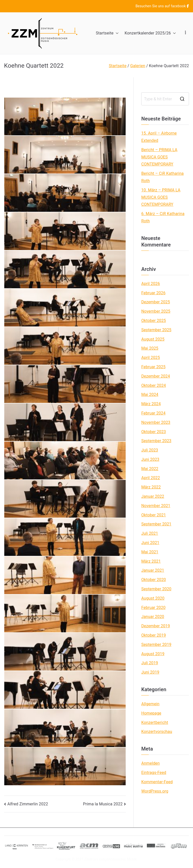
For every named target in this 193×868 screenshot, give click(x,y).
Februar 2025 (153, 367)
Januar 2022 (153, 496)
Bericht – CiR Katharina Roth (162, 177)
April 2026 (151, 284)
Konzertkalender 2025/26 (150, 33)
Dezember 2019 (156, 626)
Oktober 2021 (154, 515)
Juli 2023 (150, 450)
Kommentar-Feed (157, 782)
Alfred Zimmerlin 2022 (28, 804)
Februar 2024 (153, 413)
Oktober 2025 (154, 321)
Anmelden (150, 763)
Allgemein (150, 704)
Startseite (107, 33)
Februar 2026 (153, 293)
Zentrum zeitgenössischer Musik (111, 859)
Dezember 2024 (156, 376)
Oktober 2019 (154, 635)
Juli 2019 (150, 663)
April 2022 (151, 478)
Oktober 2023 (154, 432)
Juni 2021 (150, 543)
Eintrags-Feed (154, 773)
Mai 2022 (150, 469)
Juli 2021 (150, 533)
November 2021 (156, 506)
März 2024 (151, 404)
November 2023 (156, 422)
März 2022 (151, 487)
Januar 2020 (153, 617)
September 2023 (156, 441)
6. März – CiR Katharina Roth (163, 217)
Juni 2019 (150, 672)
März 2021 (151, 561)
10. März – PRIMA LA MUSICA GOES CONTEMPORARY (161, 197)
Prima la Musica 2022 (103, 804)
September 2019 (156, 645)
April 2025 (151, 358)
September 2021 (156, 524)
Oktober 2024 (154, 385)
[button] (116, 33)
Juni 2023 (150, 459)
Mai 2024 (150, 395)
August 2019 (153, 654)
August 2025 (153, 339)
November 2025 (156, 311)
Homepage (151, 713)
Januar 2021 (153, 570)
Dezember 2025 (156, 302)
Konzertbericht (155, 722)
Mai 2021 (150, 552)
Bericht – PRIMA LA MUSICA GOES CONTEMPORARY (159, 157)
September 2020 (156, 589)
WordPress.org (155, 791)
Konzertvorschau (157, 732)
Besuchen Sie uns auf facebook (162, 6)
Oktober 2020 (154, 580)
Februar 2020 (153, 608)
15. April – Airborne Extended (159, 137)
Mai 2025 (150, 348)
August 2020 (153, 598)
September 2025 (156, 330)
